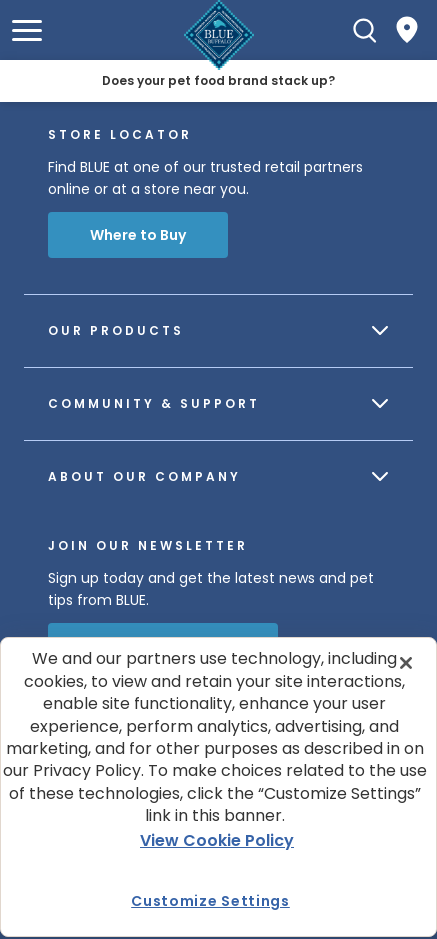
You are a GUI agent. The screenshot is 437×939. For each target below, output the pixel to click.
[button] (27, 30)
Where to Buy (138, 235)
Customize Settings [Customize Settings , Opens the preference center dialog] (210, 901)
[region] (218, 787)
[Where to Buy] (407, 30)
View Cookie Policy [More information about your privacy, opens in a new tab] (217, 840)
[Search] (365, 30)
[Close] (406, 663)
